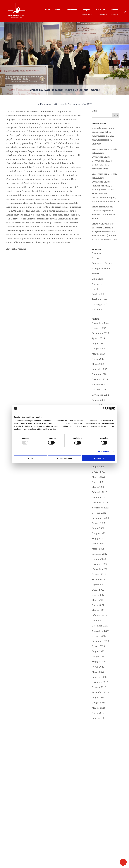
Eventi (57, 10)
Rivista (95, 289)
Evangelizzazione (101, 268)
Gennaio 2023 (99, 497)
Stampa (115, 10)
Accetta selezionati (64, 458)
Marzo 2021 (98, 610)
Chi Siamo (101, 10)
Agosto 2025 (98, 338)
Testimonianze (99, 299)
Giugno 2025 (99, 349)
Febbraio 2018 (99, 718)
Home (48, 10)
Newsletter (98, 284)
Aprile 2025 (98, 359)
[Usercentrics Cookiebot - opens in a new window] (105, 408)
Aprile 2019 (98, 713)
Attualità (97, 253)
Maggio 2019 (99, 708)
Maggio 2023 (99, 477)
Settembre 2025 (100, 333)
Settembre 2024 (100, 395)
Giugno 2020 (99, 656)
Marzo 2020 (98, 672)
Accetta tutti (99, 458)
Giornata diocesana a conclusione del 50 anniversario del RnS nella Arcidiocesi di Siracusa (103, 136)
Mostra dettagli (104, 451)
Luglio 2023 (98, 467)
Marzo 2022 (98, 549)
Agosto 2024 (98, 400)
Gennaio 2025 (99, 374)
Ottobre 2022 (99, 513)
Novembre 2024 (100, 384)
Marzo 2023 (98, 487)
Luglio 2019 (98, 697)
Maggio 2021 (99, 600)
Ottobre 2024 (99, 390)
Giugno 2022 (99, 533)
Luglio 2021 (98, 590)
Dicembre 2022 (100, 502)
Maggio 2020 (99, 662)
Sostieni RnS (86, 15)
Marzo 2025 (98, 364)
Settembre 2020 (100, 641)
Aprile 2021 (98, 605)
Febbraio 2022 (99, 554)
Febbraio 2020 (99, 677)
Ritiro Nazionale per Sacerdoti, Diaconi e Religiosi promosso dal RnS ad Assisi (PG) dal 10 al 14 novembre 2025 (105, 232)
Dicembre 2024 (100, 379)
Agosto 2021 (98, 585)
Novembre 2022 (100, 508)
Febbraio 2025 (99, 369)
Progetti (86, 10)
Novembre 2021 (100, 569)
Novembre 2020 (100, 631)
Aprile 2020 (98, 667)
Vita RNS (87, 104)
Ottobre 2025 (99, 328)
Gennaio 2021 (99, 620)
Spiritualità (74, 104)
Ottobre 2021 (99, 574)
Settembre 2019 (100, 692)
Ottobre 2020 (99, 636)
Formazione (72, 10)
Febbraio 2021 (99, 615)
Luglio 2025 (98, 343)
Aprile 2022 (98, 544)
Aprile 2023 (98, 482)
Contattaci (102, 15)
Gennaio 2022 (99, 559)
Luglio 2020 (98, 651)
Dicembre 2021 (100, 564)
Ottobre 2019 (99, 687)
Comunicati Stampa (102, 263)
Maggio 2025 (99, 354)
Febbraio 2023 (99, 492)
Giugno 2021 (99, 595)
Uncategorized (99, 304)
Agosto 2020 (98, 646)
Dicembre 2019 (100, 682)
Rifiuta (30, 458)
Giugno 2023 (99, 472)
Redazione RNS (48, 104)
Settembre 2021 (100, 579)
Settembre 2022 (100, 518)
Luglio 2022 (98, 528)
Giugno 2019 (99, 703)
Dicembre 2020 (100, 626)
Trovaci (115, 15)
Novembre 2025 (100, 323)
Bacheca (96, 258)
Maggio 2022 (99, 538)
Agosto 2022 (98, 523)
